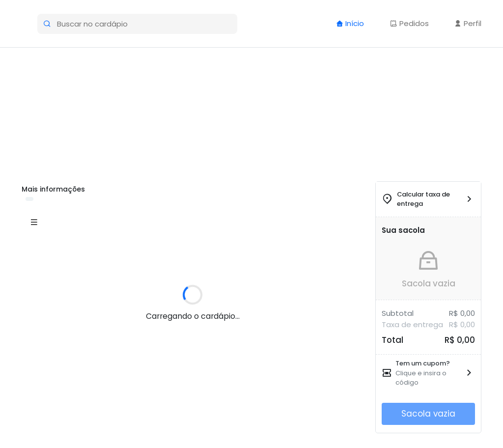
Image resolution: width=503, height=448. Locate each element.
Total (392, 340)
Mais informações (53, 189)
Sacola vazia (429, 283)
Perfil (468, 23)
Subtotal (398, 313)
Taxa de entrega (412, 324)
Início (350, 23)
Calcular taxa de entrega (423, 199)
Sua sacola (403, 230)
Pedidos (409, 23)
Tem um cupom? (423, 363)
